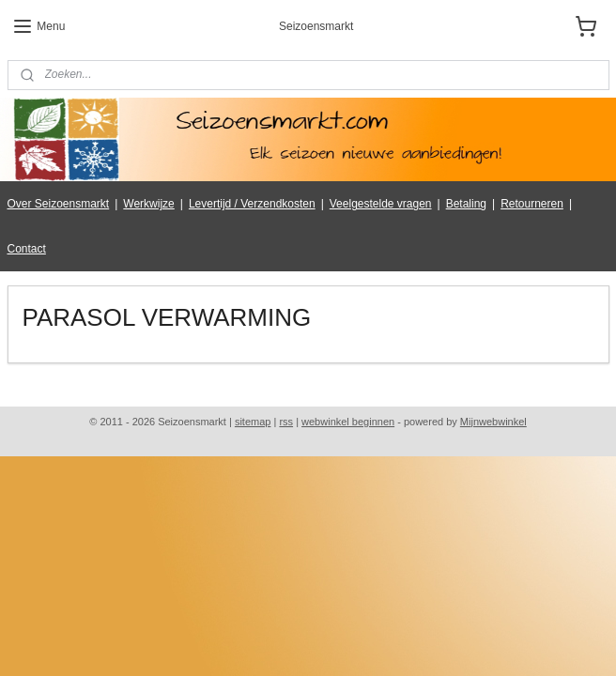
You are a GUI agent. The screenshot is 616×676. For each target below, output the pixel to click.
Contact (27, 249)
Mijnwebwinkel (493, 422)
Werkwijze (148, 204)
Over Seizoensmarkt (59, 204)
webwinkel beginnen (348, 422)
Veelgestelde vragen (381, 204)
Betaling (466, 204)
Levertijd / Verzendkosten (252, 204)
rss (286, 422)
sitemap (253, 422)
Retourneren (532, 204)
